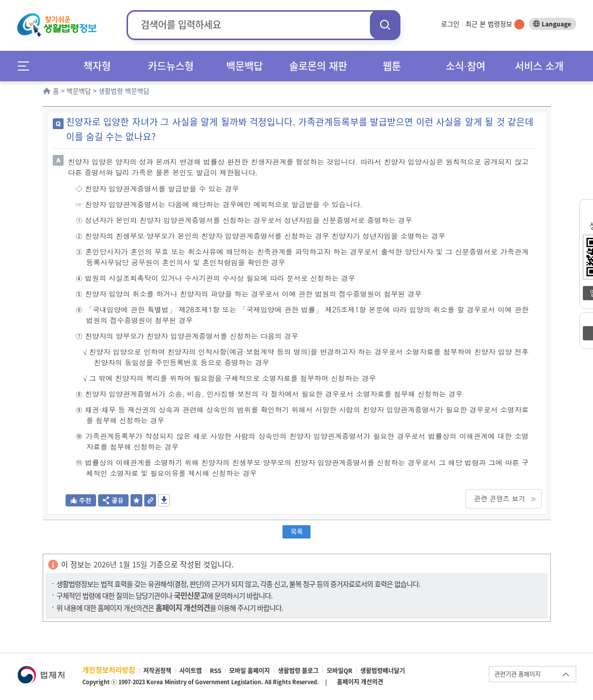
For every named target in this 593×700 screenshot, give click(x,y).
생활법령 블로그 (298, 671)
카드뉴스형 (171, 66)
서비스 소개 (539, 66)
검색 (385, 25)
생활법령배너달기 (383, 671)
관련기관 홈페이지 (518, 674)
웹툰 (392, 66)
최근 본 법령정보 (495, 24)
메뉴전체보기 (27, 66)
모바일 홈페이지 (249, 671)
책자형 (97, 66)
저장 (164, 500)
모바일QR (339, 671)
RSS (215, 671)
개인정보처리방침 (109, 670)
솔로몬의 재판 (318, 66)
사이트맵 (191, 671)
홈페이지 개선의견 (360, 682)
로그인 (450, 24)
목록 (297, 531)
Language (556, 24)
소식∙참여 (465, 66)
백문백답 (244, 66)
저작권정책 (157, 671)
